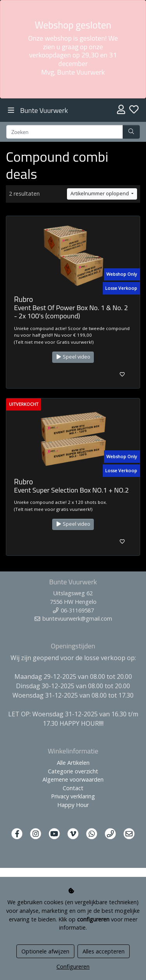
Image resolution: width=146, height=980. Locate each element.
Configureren (73, 967)
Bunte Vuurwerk (44, 110)
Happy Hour (73, 805)
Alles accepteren (104, 951)
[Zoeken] (65, 132)
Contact (73, 788)
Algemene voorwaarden (73, 779)
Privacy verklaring (73, 796)
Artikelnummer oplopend (100, 194)
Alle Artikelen (73, 763)
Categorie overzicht (73, 771)
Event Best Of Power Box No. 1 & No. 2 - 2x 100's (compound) (71, 312)
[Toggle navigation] (11, 110)
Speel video (73, 357)
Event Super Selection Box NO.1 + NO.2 (71, 490)
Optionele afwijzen (45, 951)
